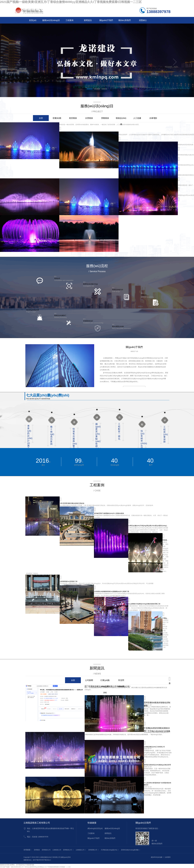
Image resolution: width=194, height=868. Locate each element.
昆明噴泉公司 (46, 850)
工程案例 (69, 20)
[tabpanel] (97, 62)
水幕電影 (153, 118)
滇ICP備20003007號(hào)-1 (42, 860)
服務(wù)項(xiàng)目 (51, 20)
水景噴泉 (89, 118)
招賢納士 (143, 20)
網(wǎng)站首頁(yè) (95, 828)
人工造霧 (137, 118)
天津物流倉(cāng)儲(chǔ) (109, 850)
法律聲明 (168, 857)
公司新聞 (89, 680)
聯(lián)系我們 (125, 20)
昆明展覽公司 (93, 850)
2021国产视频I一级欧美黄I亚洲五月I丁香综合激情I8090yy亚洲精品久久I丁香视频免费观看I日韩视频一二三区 (71, 2)
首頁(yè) (33, 20)
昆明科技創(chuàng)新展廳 (130, 850)
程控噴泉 (73, 118)
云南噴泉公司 (57, 850)
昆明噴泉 (37, 850)
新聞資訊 (88, 20)
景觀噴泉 (105, 118)
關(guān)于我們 (106, 20)
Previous (19, 62)
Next (175, 62)
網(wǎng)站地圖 (157, 857)
